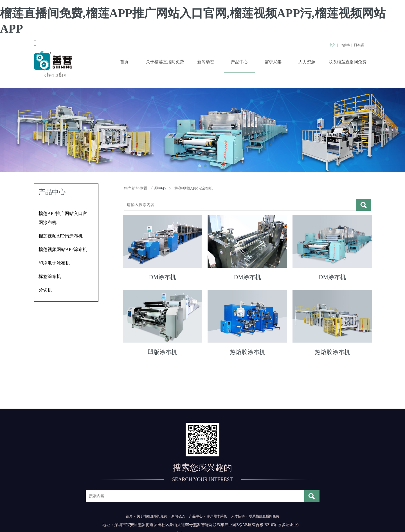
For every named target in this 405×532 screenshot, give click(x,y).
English (345, 45)
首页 (124, 62)
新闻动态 (206, 62)
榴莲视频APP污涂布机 (61, 236)
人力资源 (307, 62)
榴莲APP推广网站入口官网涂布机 (63, 218)
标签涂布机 (50, 276)
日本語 (359, 45)
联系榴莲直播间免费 (347, 62)
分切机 (45, 290)
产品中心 (239, 62)
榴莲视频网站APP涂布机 (63, 249)
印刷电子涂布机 (54, 263)
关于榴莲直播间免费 (165, 62)
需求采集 (273, 62)
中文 (332, 45)
